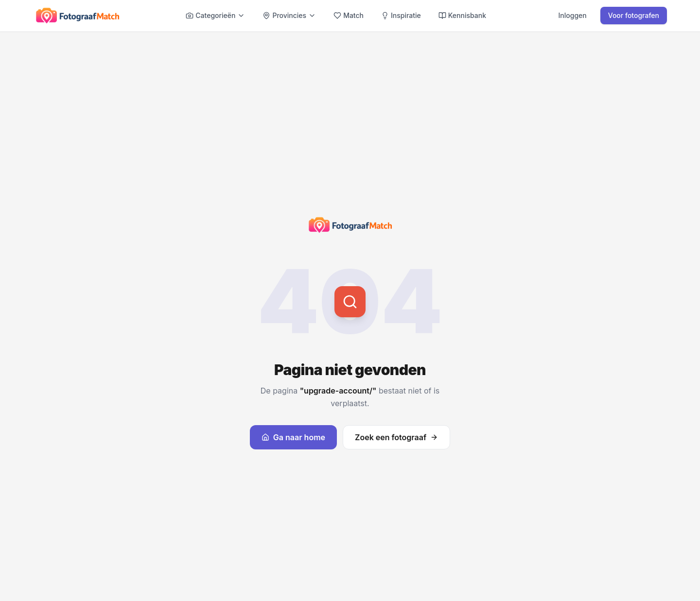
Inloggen (573, 15)
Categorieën (215, 15)
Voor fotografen (634, 15)
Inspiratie (401, 15)
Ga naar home (293, 437)
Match (349, 15)
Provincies (289, 15)
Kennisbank (462, 15)
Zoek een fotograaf (396, 437)
